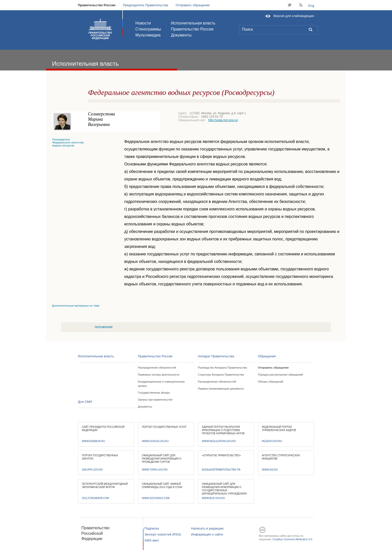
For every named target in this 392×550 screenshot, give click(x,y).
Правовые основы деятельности (159, 375)
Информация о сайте (207, 534)
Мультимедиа (148, 35)
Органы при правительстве (155, 400)
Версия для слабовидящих (294, 16)
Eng (311, 6)
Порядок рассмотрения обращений (280, 375)
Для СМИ (85, 402)
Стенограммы (148, 29)
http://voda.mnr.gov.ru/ (223, 120)
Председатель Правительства (145, 5)
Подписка (152, 528)
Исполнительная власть (193, 23)
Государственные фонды (154, 393)
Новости (143, 23)
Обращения (267, 356)
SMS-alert (152, 540)
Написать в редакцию (207, 528)
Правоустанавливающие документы (221, 389)
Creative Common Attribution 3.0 (292, 539)
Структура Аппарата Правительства (221, 375)
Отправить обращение (193, 5)
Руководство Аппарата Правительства (222, 368)
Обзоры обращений (271, 382)
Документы (181, 35)
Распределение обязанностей (157, 368)
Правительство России (97, 5)
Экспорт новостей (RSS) (163, 534)
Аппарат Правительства (216, 356)
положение (104, 327)
